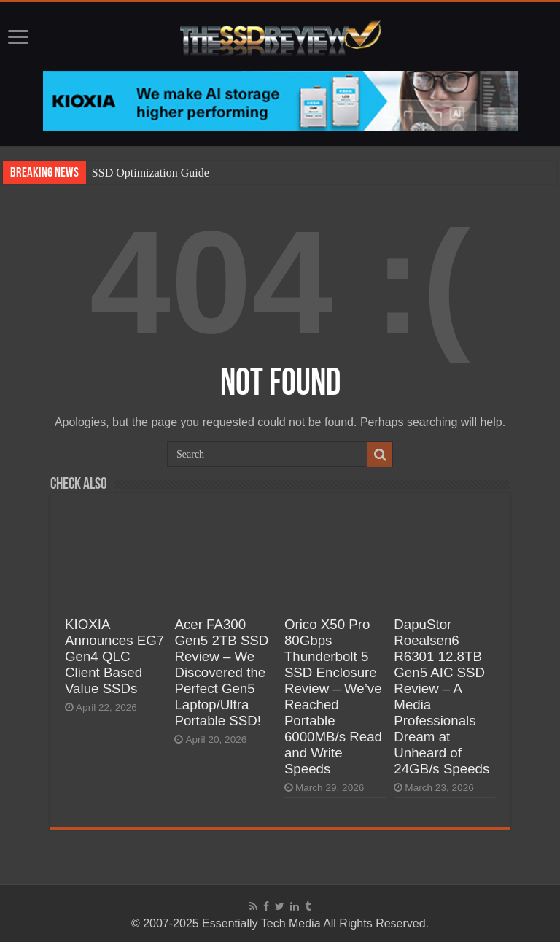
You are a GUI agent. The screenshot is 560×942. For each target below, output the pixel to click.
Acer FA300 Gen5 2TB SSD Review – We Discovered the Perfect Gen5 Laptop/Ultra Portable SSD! (221, 672)
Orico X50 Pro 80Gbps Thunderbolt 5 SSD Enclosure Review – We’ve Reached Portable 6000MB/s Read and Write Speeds (333, 696)
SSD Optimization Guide (151, 173)
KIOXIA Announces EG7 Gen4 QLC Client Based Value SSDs (114, 656)
